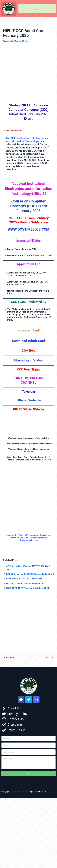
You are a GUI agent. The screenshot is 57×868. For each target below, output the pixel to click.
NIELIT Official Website (29, 409)
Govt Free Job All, (21, 792)
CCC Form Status (29, 370)
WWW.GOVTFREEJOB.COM (29, 229)
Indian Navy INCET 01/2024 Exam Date (24, 579)
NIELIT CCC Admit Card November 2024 (24, 583)
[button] (37, 9)
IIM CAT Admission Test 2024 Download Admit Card (30, 574)
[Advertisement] (29, 72)
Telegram (29, 392)
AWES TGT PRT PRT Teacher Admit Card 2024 (27, 588)
